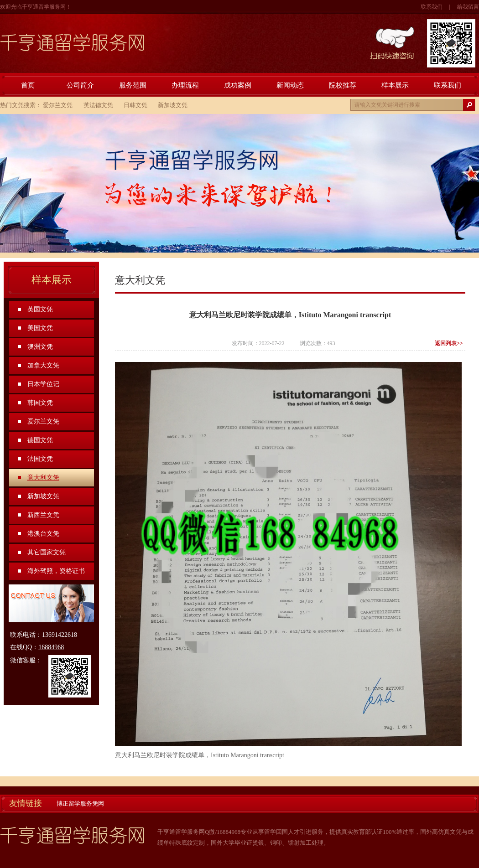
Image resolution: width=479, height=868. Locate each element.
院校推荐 (343, 85)
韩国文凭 (40, 403)
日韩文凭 (135, 105)
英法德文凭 (98, 105)
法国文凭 (40, 459)
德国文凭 (40, 440)
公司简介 (80, 85)
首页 (28, 85)
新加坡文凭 (173, 105)
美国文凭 (40, 328)
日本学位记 (43, 384)
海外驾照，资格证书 (56, 571)
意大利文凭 (43, 478)
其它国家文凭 (47, 552)
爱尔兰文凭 (58, 105)
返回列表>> (449, 343)
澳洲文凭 (40, 347)
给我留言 (468, 7)
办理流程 (185, 85)
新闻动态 (290, 85)
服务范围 (133, 85)
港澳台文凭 (43, 534)
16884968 (51, 647)
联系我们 (432, 7)
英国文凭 (40, 309)
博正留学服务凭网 (80, 803)
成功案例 (238, 85)
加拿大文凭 (43, 365)
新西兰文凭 (43, 515)
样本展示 (395, 85)
